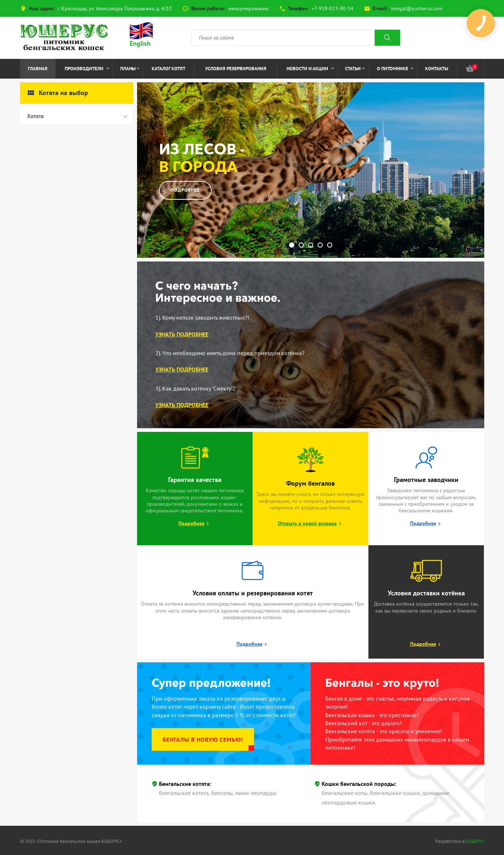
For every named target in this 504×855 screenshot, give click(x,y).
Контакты (437, 69)
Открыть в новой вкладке (310, 523)
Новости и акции (310, 69)
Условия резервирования (236, 69)
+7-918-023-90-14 (333, 8)
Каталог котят (168, 69)
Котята (35, 116)
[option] (311, 170)
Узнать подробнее (182, 334)
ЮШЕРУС (475, 841)
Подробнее (185, 190)
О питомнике (395, 69)
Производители (87, 69)
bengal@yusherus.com (417, 8)
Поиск (387, 38)
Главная (38, 69)
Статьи (355, 69)
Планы (130, 69)
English (140, 43)
